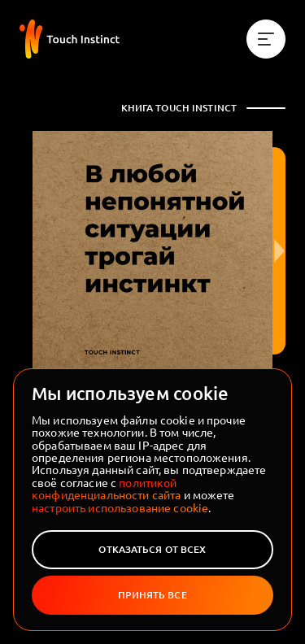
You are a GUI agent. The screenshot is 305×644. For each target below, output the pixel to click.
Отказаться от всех (152, 549)
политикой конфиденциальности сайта (106, 488)
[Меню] (266, 39)
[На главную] (70, 39)
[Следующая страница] (279, 251)
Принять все (152, 595)
